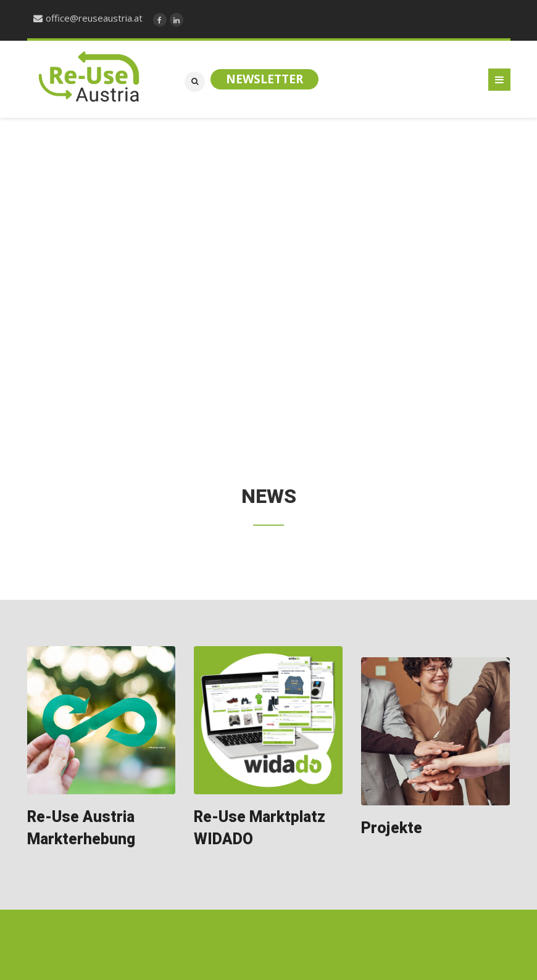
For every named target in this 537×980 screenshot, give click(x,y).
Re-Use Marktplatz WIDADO (260, 828)
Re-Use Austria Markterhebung (81, 828)
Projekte (392, 828)
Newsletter (264, 79)
